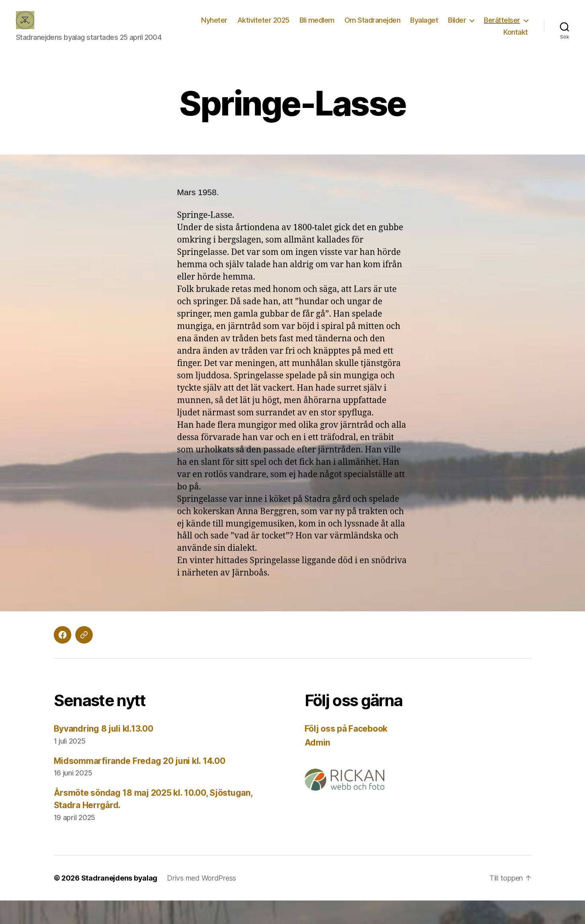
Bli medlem (317, 20)
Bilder (457, 20)
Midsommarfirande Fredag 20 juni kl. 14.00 (140, 761)
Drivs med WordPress (202, 878)
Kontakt (516, 32)
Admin (318, 743)
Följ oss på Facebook (346, 729)
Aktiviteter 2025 (263, 20)
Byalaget (424, 20)
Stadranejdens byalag (119, 878)
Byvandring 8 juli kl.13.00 (104, 729)
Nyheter (214, 20)
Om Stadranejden (373, 20)
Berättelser (502, 20)
